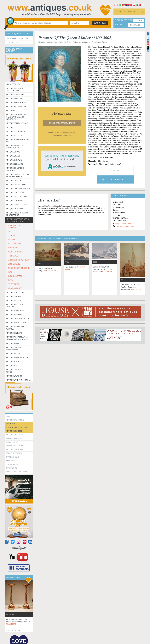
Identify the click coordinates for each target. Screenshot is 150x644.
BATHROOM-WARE (15, 244)
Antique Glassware (15, 209)
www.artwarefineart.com (125, 226)
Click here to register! (17, 39)
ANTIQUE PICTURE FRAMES (17, 197)
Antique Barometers (16, 103)
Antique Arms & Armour (17, 123)
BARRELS (11, 240)
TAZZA (10, 280)
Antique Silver (13, 354)
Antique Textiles (14, 362)
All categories (13, 84)
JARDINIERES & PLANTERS (18, 260)
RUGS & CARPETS (15, 276)
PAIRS (10, 272)
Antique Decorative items (18, 189)
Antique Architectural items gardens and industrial (17, 117)
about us (10, 461)
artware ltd (62, 113)
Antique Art (12, 127)
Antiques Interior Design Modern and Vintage (18, 220)
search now (100, 23)
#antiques (19, 548)
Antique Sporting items (17, 358)
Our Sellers (12, 442)
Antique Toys (12, 366)
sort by (118, 25)
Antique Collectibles (16, 185)
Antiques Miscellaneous (18, 319)
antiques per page (124, 20)
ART (9, 232)
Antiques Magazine (15, 435)
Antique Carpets (14, 160)
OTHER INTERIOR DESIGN (18, 268)
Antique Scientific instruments (15, 349)
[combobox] (80, 23)
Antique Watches (14, 376)
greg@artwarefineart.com (125, 223)
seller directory (14, 446)
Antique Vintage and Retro (16, 371)
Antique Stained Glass (17, 205)
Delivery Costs (118, 180)
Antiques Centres (15, 450)
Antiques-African (14, 99)
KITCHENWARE (14, 264)
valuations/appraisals (17, 472)
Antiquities (11, 111)
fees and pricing (14, 453)
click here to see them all (62, 136)
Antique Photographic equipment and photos (17, 338)
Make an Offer (118, 170)
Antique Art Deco (14, 135)
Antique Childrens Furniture (15, 169)
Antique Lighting (14, 296)
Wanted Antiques (14, 438)
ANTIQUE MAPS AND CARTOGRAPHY (14, 89)
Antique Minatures (15, 311)
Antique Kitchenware (16, 107)
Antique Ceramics (14, 164)
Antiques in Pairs (14, 333)
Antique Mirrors (14, 315)
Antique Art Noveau (15, 131)
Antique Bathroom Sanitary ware (15, 147)
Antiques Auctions (15, 420)
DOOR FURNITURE (15, 252)
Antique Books (13, 152)
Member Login (13, 42)
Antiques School (14, 431)
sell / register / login (125, 12)
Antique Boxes (13, 156)
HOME (9, 416)
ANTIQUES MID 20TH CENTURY (14, 305)
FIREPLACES (13, 256)
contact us (12, 468)
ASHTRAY (11, 236)
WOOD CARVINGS (15, 288)
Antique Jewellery (15, 292)
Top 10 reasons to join (17, 427)
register (10, 424)
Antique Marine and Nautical (15, 328)
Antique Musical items (17, 323)
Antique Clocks (14, 181)
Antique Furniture (15, 201)
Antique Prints (13, 343)
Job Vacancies (13, 464)
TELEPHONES (13, 284)
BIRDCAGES (12, 248)
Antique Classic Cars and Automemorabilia (18, 175)
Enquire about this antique (62, 123)
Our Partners (13, 457)
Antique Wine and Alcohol (18, 380)
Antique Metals (13, 300)
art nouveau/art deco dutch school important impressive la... (19, 622)
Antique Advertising (16, 95)
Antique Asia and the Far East (18, 140)
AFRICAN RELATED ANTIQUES (15, 227)
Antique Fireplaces (15, 193)
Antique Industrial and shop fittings (17, 214)
